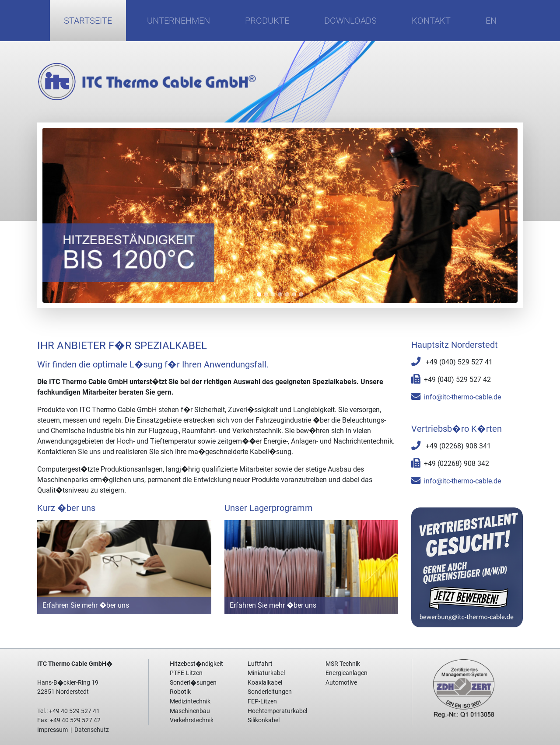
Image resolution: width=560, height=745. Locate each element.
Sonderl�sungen (193, 683)
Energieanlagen (346, 673)
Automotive (341, 683)
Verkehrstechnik (192, 720)
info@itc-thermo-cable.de (462, 397)
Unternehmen (178, 21)
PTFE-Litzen (186, 673)
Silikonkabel (264, 720)
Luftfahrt (260, 664)
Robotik (180, 692)
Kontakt (431, 21)
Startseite (88, 21)
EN (491, 21)
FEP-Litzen (262, 701)
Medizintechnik (190, 701)
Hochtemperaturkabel (277, 711)
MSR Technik (343, 664)
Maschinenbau (190, 711)
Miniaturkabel (266, 673)
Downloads (350, 21)
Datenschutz (92, 730)
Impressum (52, 730)
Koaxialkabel (265, 683)
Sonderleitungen (270, 692)
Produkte (267, 21)
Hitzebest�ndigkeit (196, 664)
